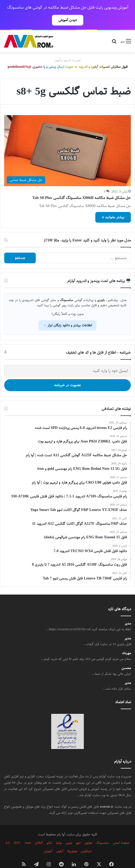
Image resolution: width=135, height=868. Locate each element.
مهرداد (127, 642)
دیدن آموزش (68, 20)
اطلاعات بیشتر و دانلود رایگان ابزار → (67, 314)
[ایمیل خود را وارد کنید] (67, 359)
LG (8, 831)
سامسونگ (102, 831)
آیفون (60, 840)
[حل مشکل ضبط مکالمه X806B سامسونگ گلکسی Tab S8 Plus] (67, 139)
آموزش (48, 840)
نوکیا (59, 831)
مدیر (128, 612)
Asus (28, 831)
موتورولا (72, 840)
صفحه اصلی (121, 831)
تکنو (49, 831)
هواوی (88, 831)
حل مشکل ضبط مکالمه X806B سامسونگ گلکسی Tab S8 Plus (82, 186)
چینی (69, 831)
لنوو (78, 831)
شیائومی (86, 840)
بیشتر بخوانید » (113, 206)
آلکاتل (39, 831)
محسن (126, 657)
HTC (17, 831)
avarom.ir (107, 795)
